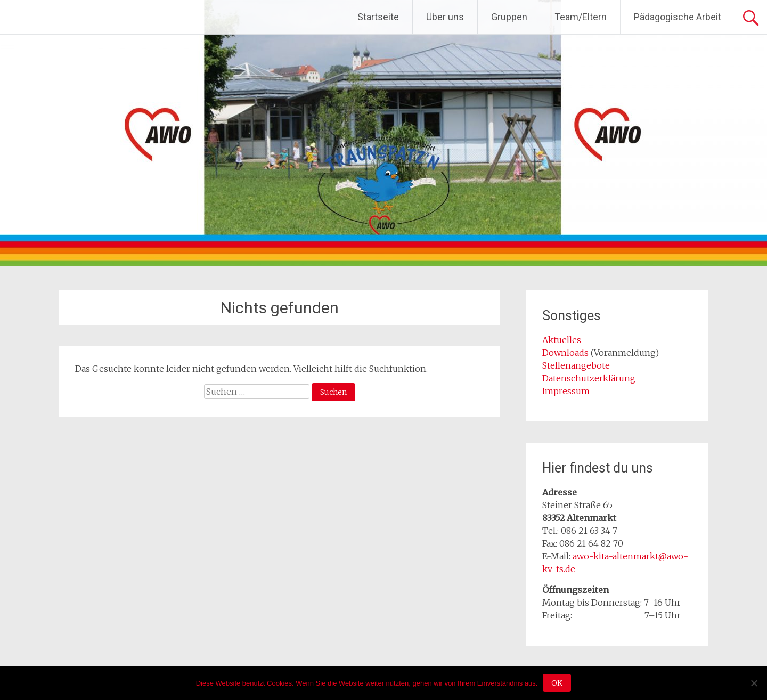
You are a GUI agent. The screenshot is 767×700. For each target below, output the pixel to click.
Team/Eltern (581, 17)
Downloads (566, 353)
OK (557, 683)
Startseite (378, 17)
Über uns (445, 17)
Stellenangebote (576, 365)
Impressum (566, 391)
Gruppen (509, 17)
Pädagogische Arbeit (678, 17)
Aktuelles (562, 340)
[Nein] (754, 683)
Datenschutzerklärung (589, 378)
